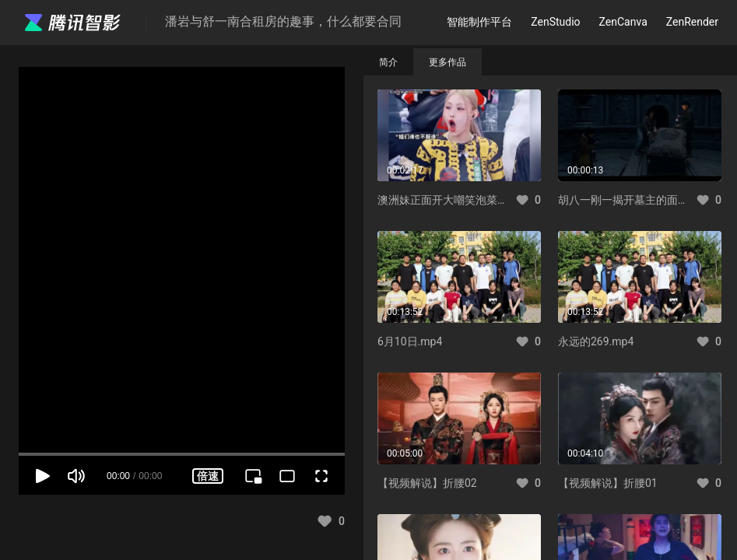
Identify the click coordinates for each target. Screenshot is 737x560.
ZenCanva (623, 22)
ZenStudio (555, 22)
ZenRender (692, 22)
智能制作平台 (479, 22)
